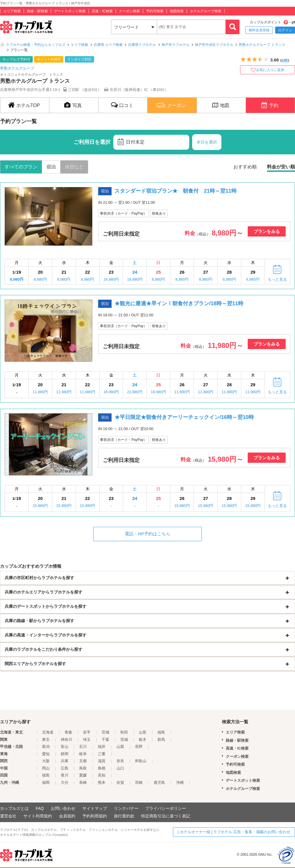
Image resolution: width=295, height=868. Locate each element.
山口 (120, 768)
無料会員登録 (259, 30)
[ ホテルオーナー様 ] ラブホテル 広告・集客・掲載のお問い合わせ (234, 832)
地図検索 (177, 11)
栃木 (143, 740)
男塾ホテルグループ (17, 68)
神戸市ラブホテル (176, 45)
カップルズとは (14, 808)
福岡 (46, 782)
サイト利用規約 (38, 816)
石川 (83, 747)
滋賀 (102, 761)
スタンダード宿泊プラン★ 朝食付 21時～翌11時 (176, 191)
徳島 (46, 775)
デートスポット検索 (70, 11)
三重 (102, 754)
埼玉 (87, 740)
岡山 (46, 768)
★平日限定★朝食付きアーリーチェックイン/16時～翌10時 (184, 417)
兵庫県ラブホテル (142, 45)
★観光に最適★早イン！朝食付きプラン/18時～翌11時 (179, 303)
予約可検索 (155, 11)
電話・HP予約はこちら (147, 534)
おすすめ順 (245, 167)
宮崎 (139, 782)
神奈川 (66, 740)
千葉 (105, 740)
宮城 (105, 732)
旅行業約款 (124, 816)
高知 (102, 775)
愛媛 (83, 775)
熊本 (102, 782)
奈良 (120, 761)
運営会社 (8, 816)
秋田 (124, 732)
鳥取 (83, 768)
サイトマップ (95, 808)
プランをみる (267, 231)
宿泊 (51, 167)
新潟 (46, 747)
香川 (65, 775)
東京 (46, 740)
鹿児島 (159, 782)
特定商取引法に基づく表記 (166, 816)
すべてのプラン (21, 167)
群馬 (161, 740)
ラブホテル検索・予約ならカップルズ (36, 45)
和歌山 (141, 761)
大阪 (46, 761)
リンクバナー (126, 808)
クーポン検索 (129, 11)
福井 (102, 747)
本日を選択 (207, 142)
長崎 (83, 782)
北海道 (48, 732)
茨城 (124, 740)
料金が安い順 (281, 167)
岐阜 (83, 754)
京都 (83, 761)
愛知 (46, 754)
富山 (65, 747)
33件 (285, 60)
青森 (68, 732)
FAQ (40, 808)
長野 (139, 747)
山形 (143, 732)
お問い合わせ (63, 808)
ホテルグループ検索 (206, 11)
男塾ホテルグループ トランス (262, 45)
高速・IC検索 (102, 11)
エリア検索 (12, 11)
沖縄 (180, 782)
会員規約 (67, 816)
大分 (65, 782)
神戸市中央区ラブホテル (214, 45)
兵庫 (65, 761)
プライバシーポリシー (166, 808)
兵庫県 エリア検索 (108, 45)
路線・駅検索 (37, 11)
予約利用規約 (95, 816)
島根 (102, 768)
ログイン (285, 30)
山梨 (120, 747)
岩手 (87, 732)
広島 (65, 768)
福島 (161, 732)
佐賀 (120, 782)
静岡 (65, 754)
